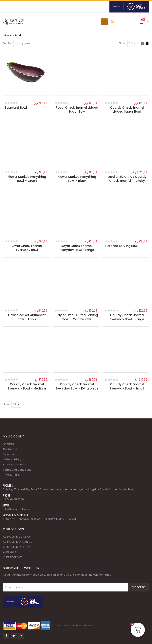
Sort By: (7, 43)
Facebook (6, 636)
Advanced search (15, 465)
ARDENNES (9, 552)
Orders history (12, 459)
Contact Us (10, 449)
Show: (122, 43)
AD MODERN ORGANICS (18, 542)
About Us (9, 444)
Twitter (14, 636)
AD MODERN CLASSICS (17, 537)
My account (10, 454)
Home (7, 35)
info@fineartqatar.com (18, 509)
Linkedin (21, 636)
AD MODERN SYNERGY (16, 547)
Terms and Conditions (17, 470)
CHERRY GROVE (13, 557)
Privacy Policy (12, 475)
